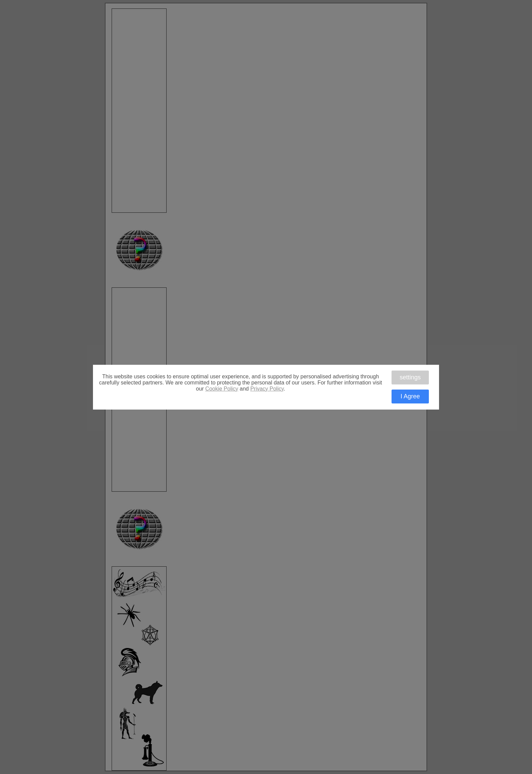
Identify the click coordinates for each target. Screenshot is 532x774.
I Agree (410, 396)
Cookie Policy (222, 389)
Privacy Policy (267, 389)
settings (410, 377)
